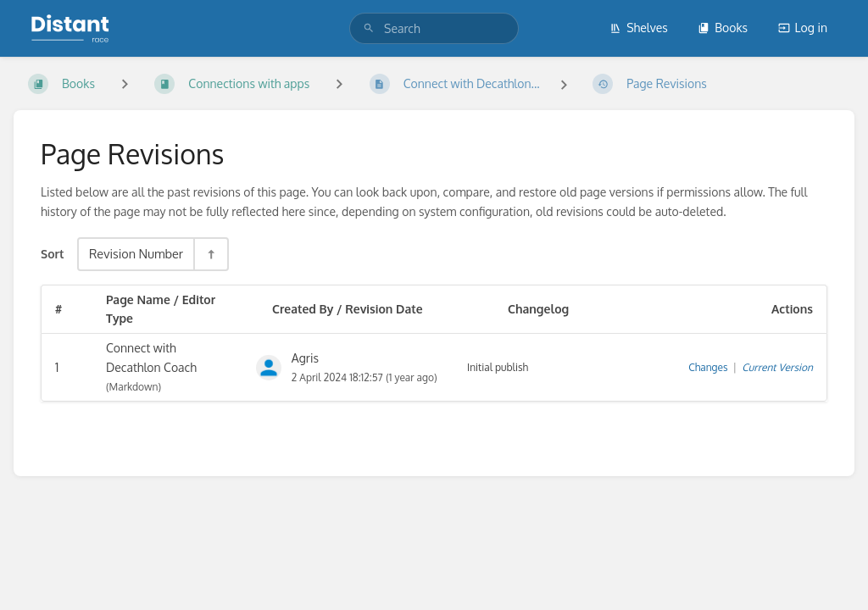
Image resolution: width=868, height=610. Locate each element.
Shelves (639, 28)
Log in (803, 28)
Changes (708, 367)
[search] (434, 28)
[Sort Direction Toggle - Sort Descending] (210, 254)
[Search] (369, 28)
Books (723, 28)
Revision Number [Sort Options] (136, 253)
